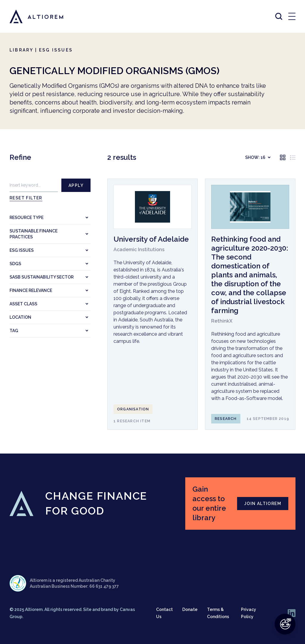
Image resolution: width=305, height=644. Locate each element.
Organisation (133, 409)
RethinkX (222, 321)
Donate (190, 609)
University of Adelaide (151, 239)
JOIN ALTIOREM (263, 504)
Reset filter (26, 198)
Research (226, 419)
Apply (76, 185)
